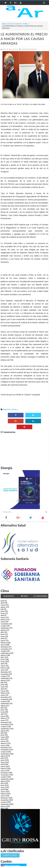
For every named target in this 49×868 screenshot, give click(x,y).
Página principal (7, 24)
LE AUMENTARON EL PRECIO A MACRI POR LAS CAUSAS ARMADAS (24, 39)
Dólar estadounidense (12, 865)
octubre (4, 626)
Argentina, (26, 49)
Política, (34, 49)
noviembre (5, 624)
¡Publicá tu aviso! (10, 855)
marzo (3, 605)
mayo (3, 613)
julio (2, 609)
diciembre (4, 647)
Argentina (18, 24)
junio (2, 601)
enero (3, 622)
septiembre (5, 628)
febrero (3, 620)
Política (26, 24)
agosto (3, 607)
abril (2, 603)
